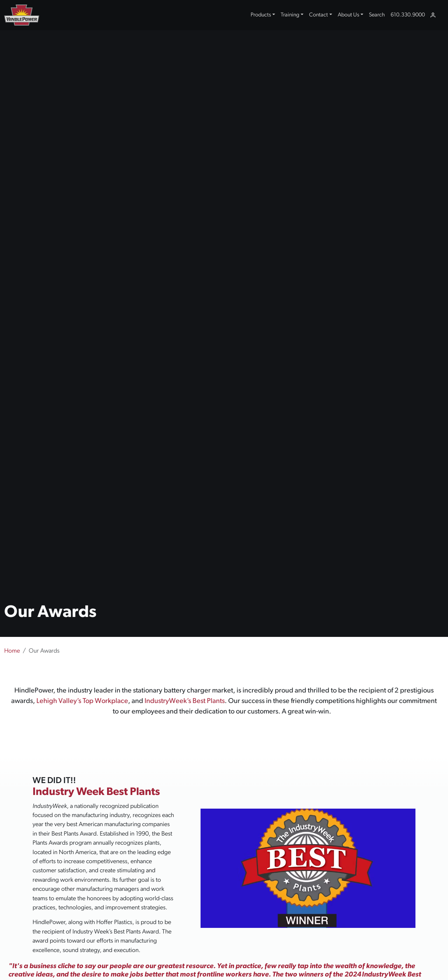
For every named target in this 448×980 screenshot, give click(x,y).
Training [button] (290, 15)
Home (12, 651)
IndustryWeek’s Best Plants (185, 701)
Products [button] (261, 15)
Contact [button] (318, 15)
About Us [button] (348, 15)
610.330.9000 (408, 15)
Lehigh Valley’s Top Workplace (82, 701)
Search (377, 15)
